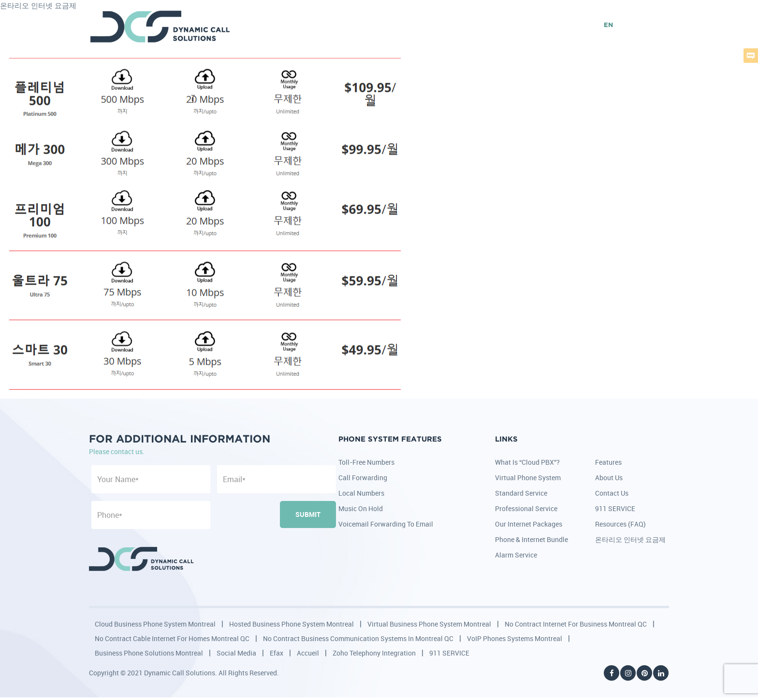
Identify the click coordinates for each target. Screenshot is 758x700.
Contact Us (612, 493)
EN (608, 25)
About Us (609, 478)
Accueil (308, 653)
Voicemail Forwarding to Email (386, 524)
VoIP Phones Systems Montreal (515, 638)
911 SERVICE (615, 508)
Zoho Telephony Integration (374, 653)
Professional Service (526, 508)
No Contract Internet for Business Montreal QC (576, 624)
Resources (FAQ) (620, 524)
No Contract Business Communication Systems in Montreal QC (358, 638)
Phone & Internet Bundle (532, 539)
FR (625, 25)
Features (608, 462)
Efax (277, 653)
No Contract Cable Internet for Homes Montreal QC (172, 638)
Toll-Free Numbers (366, 462)
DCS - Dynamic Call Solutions (161, 27)
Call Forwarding (363, 478)
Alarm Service (516, 555)
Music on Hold (361, 508)
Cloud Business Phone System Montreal (155, 624)
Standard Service (521, 493)
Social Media (236, 653)
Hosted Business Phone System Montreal (292, 624)
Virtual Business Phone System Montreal (429, 624)
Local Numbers (361, 493)
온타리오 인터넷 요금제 (630, 539)
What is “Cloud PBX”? (527, 462)
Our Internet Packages (529, 524)
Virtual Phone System (528, 478)
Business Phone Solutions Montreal (149, 653)
